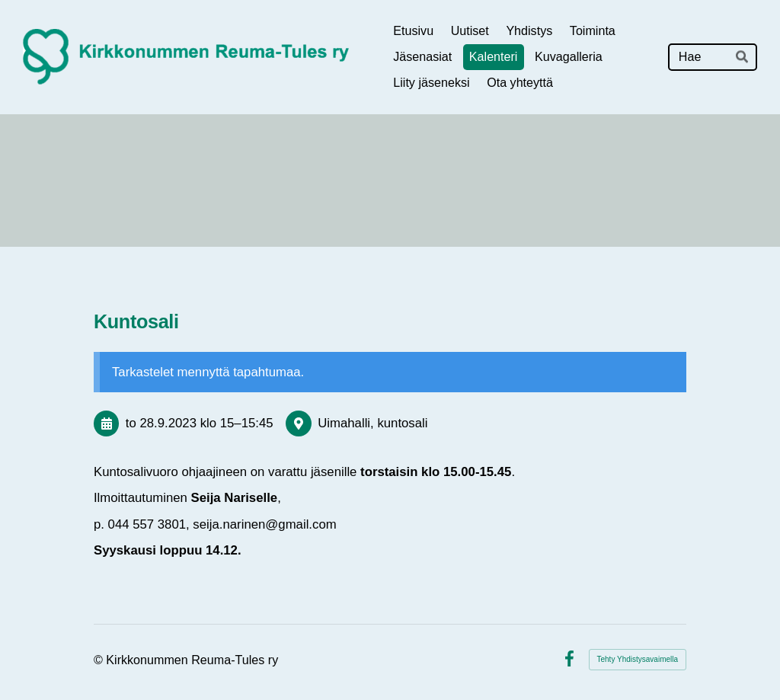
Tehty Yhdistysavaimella (638, 659)
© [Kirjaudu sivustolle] (100, 660)
